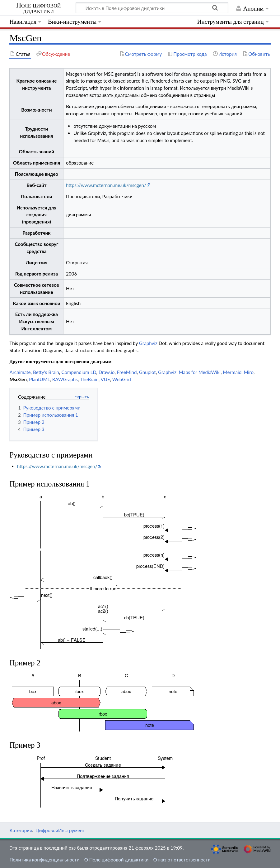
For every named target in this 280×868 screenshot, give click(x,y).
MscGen (18, 379)
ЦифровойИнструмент (60, 830)
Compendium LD (79, 372)
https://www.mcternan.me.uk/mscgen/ (106, 185)
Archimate (20, 372)
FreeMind (127, 372)
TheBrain (89, 379)
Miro (249, 372)
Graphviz (148, 343)
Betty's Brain (46, 372)
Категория (21, 830)
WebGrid (122, 379)
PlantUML (39, 379)
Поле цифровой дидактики (39, 8)
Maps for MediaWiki (200, 372)
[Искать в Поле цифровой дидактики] (152, 8)
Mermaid (232, 372)
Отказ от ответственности (182, 860)
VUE (105, 379)
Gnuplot (147, 372)
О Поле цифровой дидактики (117, 860)
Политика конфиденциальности (44, 860)
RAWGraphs (65, 379)
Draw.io (107, 372)
